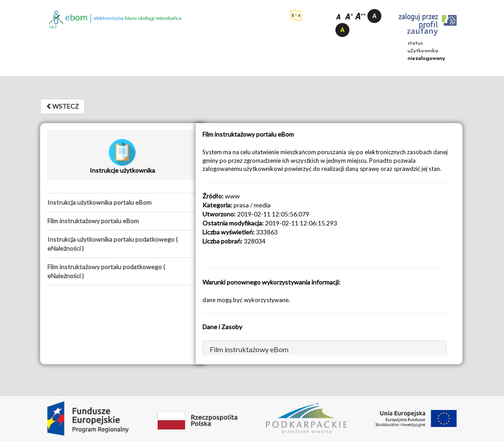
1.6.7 (53, 27)
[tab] (122, 202)
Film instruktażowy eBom (249, 349)
